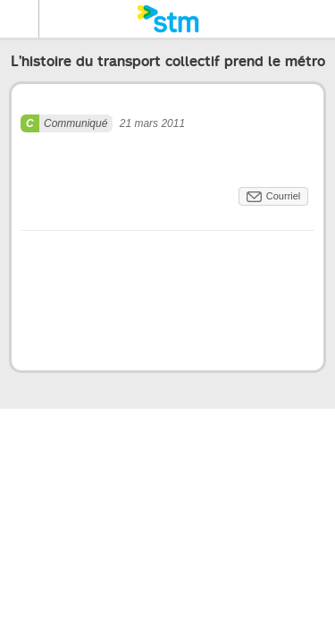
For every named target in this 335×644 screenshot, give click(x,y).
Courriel (284, 196)
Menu (20, 19)
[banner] (167, 19)
